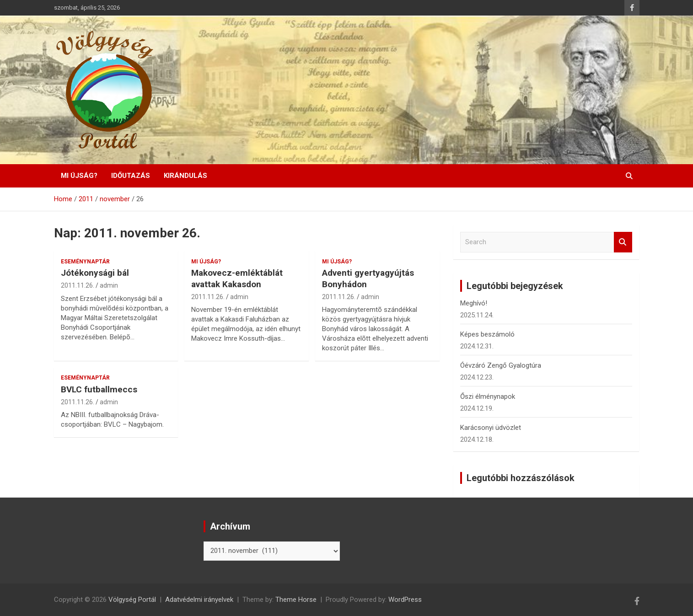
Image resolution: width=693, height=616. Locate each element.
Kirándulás (185, 176)
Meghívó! (474, 303)
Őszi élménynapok (488, 396)
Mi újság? (79, 176)
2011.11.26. (78, 285)
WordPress (405, 600)
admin (109, 285)
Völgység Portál (132, 600)
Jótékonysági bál (95, 273)
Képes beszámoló (487, 334)
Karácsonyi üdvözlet (491, 428)
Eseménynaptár (85, 262)
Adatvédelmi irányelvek (199, 600)
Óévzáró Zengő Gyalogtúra (501, 365)
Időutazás (131, 176)
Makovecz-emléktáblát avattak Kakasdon (237, 279)
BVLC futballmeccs (99, 389)
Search (623, 242)
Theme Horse (296, 600)
